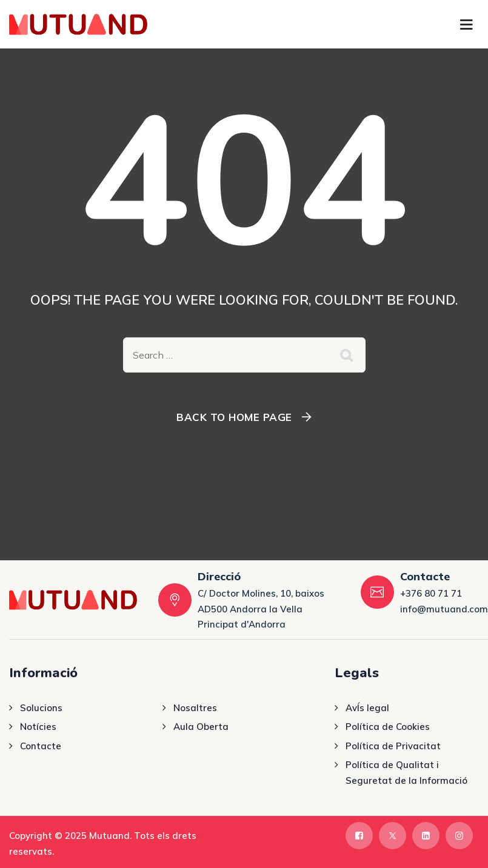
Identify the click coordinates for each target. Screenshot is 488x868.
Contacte (41, 746)
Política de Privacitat (393, 746)
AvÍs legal (367, 708)
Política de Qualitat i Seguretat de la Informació (406, 773)
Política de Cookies (388, 727)
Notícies (38, 727)
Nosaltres (195, 708)
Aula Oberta (201, 727)
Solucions (41, 708)
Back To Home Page (234, 417)
